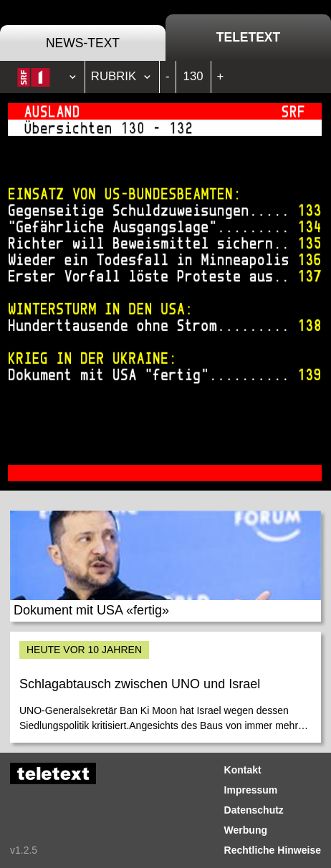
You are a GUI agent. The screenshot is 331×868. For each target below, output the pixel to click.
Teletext (248, 37)
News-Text (83, 43)
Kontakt (243, 770)
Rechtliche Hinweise (273, 850)
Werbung (246, 830)
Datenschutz (254, 810)
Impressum (251, 790)
